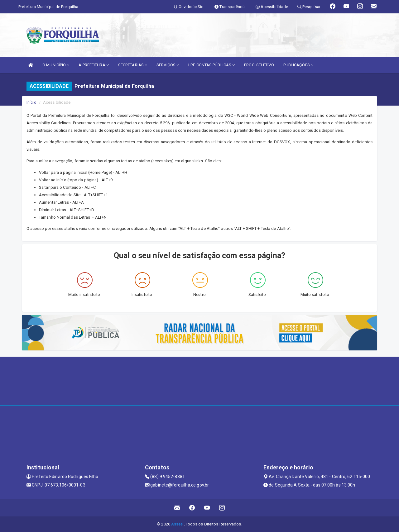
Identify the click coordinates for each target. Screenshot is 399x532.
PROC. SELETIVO (259, 65)
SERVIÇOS (168, 65)
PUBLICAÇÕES (298, 65)
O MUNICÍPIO (56, 65)
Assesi (178, 524)
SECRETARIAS (133, 65)
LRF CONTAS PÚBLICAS (212, 65)
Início (31, 102)
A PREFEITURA (94, 65)
